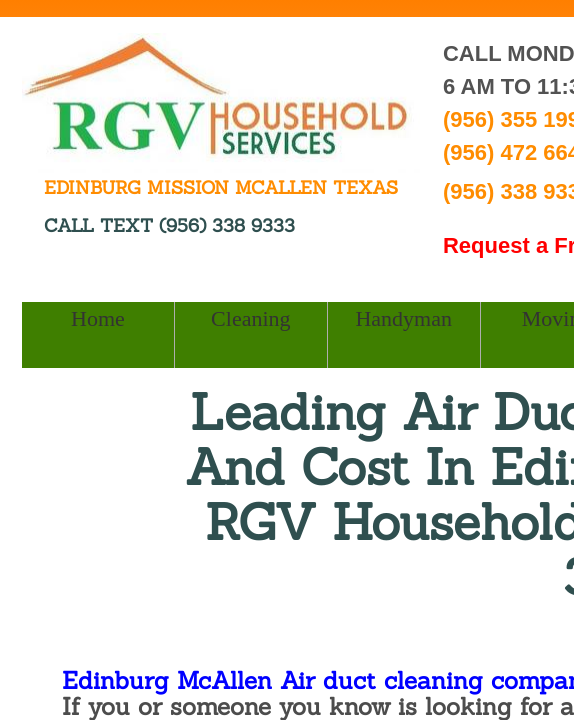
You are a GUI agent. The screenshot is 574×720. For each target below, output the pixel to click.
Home (98, 318)
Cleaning (250, 318)
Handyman (403, 318)
